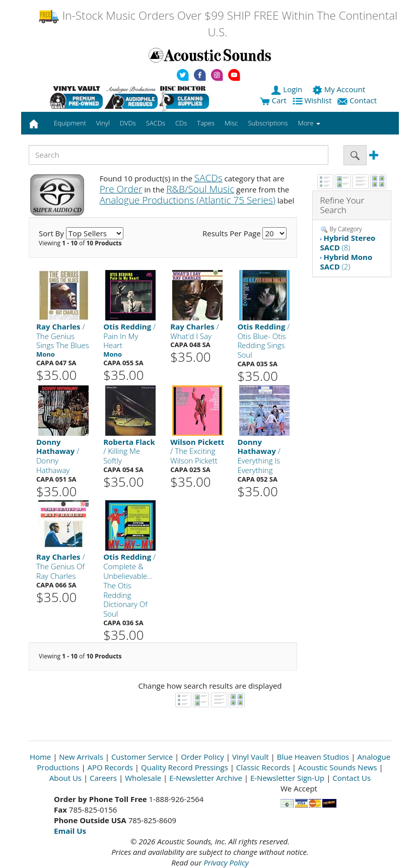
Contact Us (352, 778)
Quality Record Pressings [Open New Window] (185, 767)
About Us (65, 778)
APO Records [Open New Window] (110, 767)
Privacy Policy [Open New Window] (226, 862)
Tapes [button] (206, 123)
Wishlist (313, 100)
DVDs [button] (128, 123)
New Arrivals (81, 757)
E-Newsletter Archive (206, 778)
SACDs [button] (156, 123)
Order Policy (202, 757)
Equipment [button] (70, 123)
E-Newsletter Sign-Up (287, 778)
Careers (103, 778)
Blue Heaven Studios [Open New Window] (313, 757)
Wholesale (143, 778)
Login (288, 89)
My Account (340, 89)
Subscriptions (268, 123)
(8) (348, 243)
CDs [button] (181, 123)
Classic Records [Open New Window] (263, 767)
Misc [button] (231, 123)
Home (40, 757)
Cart (273, 100)
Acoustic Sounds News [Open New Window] (338, 767)
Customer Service (142, 757)
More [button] (309, 123)
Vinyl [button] (103, 123)
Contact (358, 100)
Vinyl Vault (251, 757)
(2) (346, 262)
